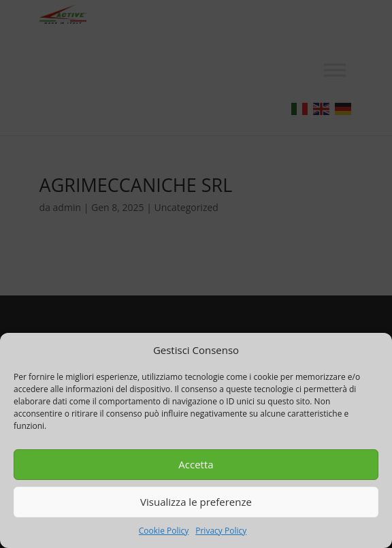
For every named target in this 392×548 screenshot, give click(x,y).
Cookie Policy (164, 531)
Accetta (196, 464)
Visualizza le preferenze (196, 502)
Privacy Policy (221, 531)
